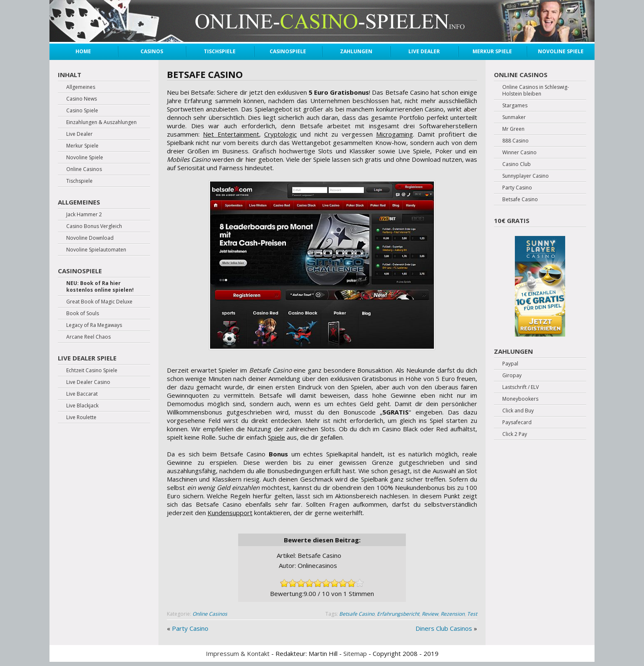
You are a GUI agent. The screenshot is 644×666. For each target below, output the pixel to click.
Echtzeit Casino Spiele (92, 371)
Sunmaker (514, 117)
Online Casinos (210, 614)
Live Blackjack (82, 406)
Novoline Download (90, 238)
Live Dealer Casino (88, 382)
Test (472, 614)
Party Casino (190, 628)
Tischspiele (220, 51)
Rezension (453, 614)
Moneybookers (520, 399)
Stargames (515, 106)
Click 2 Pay (515, 434)
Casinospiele (288, 51)
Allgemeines (81, 87)
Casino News (82, 99)
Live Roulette (81, 417)
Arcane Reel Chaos (88, 337)
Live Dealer (424, 51)
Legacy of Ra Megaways (94, 325)
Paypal (510, 364)
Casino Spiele (82, 111)
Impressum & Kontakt (238, 653)
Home (83, 51)
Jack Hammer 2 (84, 215)
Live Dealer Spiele (87, 358)
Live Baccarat (82, 394)
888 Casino (515, 141)
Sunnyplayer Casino (526, 176)
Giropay (512, 376)
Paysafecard (517, 422)
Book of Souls (83, 314)
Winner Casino (519, 153)
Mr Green (513, 129)
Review (430, 614)
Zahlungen (356, 51)
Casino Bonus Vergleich (94, 226)
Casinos (152, 51)
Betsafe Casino (357, 614)
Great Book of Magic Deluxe (99, 302)
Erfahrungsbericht (398, 614)
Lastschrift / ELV (521, 387)
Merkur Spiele (492, 51)
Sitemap (355, 653)
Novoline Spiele (561, 51)
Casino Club (517, 164)
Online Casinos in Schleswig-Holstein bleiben (536, 91)
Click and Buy (518, 411)
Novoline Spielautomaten (96, 250)
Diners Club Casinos (444, 628)
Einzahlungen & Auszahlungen (101, 122)
